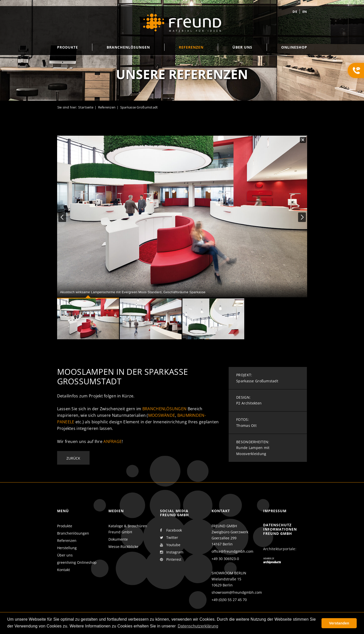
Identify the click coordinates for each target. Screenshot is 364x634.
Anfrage (113, 441)
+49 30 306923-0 (225, 559)
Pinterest (171, 560)
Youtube (170, 545)
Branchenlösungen (164, 409)
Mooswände (162, 415)
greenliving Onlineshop (77, 562)
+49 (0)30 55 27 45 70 (229, 600)
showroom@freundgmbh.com (237, 592)
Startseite (86, 107)
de (295, 12)
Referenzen (107, 107)
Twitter (169, 538)
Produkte (65, 526)
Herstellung (67, 548)
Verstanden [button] (339, 623)
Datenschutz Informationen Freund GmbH (280, 529)
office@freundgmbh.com (232, 551)
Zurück (73, 458)
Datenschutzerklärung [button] (198, 626)
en (305, 12)
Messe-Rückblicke (123, 547)
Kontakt (64, 570)
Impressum (275, 511)
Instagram (172, 552)
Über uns (65, 555)
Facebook (171, 530)
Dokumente (118, 539)
